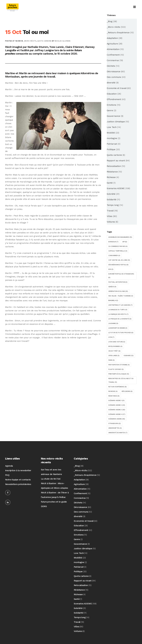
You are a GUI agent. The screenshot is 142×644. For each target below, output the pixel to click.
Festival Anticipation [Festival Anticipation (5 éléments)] (118, 282)
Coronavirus (113, 60)
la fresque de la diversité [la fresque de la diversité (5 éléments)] (120, 319)
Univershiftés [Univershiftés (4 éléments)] (115, 428)
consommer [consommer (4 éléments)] (114, 255)
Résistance (112, 172)
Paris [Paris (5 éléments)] (111, 360)
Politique (111, 149)
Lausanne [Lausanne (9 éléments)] (113, 323)
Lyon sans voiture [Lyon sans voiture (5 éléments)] (117, 342)
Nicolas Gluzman (62, 41)
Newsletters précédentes (18, 484)
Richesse (111, 177)
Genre (110, 110)
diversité (111, 83)
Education (112, 94)
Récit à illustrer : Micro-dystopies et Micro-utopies (54, 486)
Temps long (113, 205)
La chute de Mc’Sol (51, 479)
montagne (112, 138)
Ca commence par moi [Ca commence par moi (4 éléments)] (118, 246)
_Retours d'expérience (118, 33)
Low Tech (112, 127)
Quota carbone (44, 41)
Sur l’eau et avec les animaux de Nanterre (51, 472)
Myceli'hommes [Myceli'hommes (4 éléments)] (115, 346)
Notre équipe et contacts (18, 480)
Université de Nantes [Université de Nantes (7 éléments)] (118, 433)
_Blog (110, 21)
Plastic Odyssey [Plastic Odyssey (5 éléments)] (116, 369)
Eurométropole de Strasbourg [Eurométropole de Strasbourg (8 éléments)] (121, 276)
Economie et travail (117, 88)
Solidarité (112, 200)
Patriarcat (112, 144)
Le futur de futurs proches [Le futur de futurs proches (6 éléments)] (121, 333)
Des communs (114, 77)
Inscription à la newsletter (18, 470)
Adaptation (112, 38)
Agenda (9, 466)
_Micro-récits (30, 41)
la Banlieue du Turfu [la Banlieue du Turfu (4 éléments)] (118, 310)
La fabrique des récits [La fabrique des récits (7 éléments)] (118, 314)
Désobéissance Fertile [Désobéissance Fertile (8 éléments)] (118, 265)
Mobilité (111, 133)
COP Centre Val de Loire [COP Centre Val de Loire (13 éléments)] (119, 260)
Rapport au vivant (116, 161)
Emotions (111, 105)
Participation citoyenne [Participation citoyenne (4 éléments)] (119, 365)
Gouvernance (113, 116)
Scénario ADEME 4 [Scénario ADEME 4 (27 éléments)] (117, 414)
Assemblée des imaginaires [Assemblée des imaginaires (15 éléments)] (120, 237)
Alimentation (113, 49)
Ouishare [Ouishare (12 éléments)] (128, 356)
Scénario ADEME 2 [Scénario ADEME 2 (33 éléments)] (117, 405)
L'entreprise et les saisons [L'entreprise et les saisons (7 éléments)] (120, 305)
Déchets (111, 66)
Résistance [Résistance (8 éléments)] (114, 396)
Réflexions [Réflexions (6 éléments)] (127, 391)
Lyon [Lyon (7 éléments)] (111, 337)
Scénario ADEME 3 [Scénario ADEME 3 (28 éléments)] (117, 410)
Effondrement (114, 99)
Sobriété (111, 194)
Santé (110, 183)
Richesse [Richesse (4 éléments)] (113, 391)
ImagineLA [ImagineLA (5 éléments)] (113, 300)
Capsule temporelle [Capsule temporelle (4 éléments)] (118, 251)
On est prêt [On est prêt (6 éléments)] (114, 351)
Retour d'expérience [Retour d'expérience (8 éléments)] (117, 387)
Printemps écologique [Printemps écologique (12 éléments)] (119, 374)
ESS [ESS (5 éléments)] (111, 269)
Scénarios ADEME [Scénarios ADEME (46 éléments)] (117, 419)
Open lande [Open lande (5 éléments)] (114, 356)
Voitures (111, 222)
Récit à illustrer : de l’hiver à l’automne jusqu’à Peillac (55, 495)
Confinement (113, 55)
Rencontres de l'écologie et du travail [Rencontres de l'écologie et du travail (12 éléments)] (121, 380)
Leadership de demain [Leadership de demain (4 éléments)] (118, 328)
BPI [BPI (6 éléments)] (125, 242)
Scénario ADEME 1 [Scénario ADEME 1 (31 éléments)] (116, 400)
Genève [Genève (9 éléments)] (112, 287)
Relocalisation (114, 166)
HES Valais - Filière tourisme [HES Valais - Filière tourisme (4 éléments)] (121, 296)
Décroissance (114, 72)
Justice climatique (116, 122)
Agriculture (112, 44)
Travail (110, 211)
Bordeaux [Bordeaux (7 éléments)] (113, 242)
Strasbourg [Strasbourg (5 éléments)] (114, 423)
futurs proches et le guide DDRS (54, 504)
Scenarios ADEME (116, 188)
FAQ (7, 475)
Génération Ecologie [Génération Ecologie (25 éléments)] (118, 291)
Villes (110, 216)
